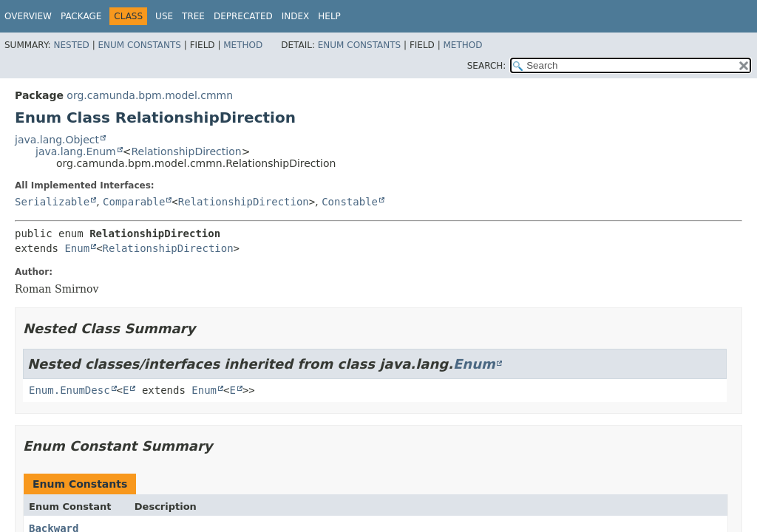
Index (296, 16)
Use (164, 16)
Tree (193, 16)
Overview (28, 16)
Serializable (52, 202)
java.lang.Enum (76, 151)
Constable (350, 202)
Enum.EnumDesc (69, 390)
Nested (71, 45)
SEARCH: (487, 66)
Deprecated (243, 16)
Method (243, 45)
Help (329, 16)
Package (81, 16)
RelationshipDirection (186, 151)
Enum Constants (139, 45)
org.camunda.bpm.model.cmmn (150, 95)
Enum (77, 248)
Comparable (134, 202)
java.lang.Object (57, 140)
